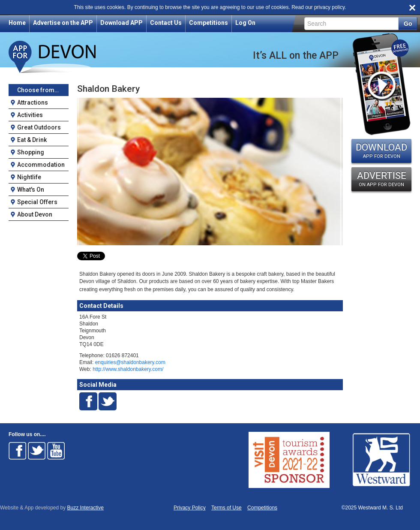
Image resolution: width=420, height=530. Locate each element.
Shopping (31, 152)
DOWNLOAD (381, 151)
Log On (245, 23)
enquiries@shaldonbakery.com (130, 362)
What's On (31, 190)
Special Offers (37, 202)
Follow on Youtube (56, 451)
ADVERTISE (381, 179)
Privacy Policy (190, 508)
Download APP (121, 23)
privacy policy (329, 7)
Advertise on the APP (63, 23)
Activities (30, 115)
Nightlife (29, 177)
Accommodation (41, 165)
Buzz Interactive (85, 508)
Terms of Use (226, 508)
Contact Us (166, 23)
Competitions (208, 23)
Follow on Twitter (37, 451)
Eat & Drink (32, 140)
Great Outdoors (39, 127)
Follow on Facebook (18, 451)
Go (408, 24)
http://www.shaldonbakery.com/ (128, 369)
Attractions (33, 102)
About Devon (35, 214)
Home (17, 23)
